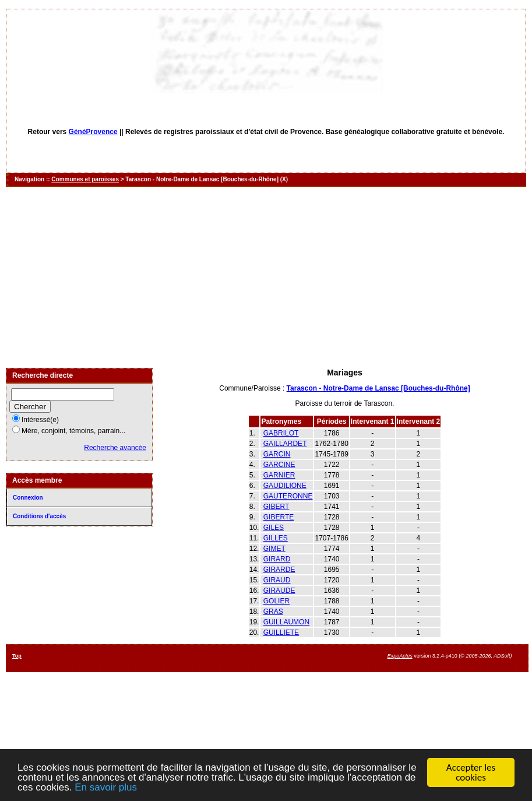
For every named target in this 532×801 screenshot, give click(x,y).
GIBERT (276, 507)
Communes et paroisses (85, 179)
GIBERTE (279, 517)
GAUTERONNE (288, 496)
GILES (274, 528)
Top (17, 656)
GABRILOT (281, 433)
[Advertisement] (266, 277)
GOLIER (276, 601)
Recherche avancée (115, 448)
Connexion (28, 498)
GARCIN (277, 454)
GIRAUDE (279, 591)
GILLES (276, 538)
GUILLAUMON (286, 622)
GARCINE (279, 465)
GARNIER (279, 475)
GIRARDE (279, 570)
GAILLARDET (285, 444)
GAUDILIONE (285, 486)
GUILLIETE (281, 633)
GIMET (274, 549)
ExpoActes (400, 656)
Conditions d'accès (39, 516)
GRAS (273, 612)
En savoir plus (106, 788)
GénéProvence (93, 132)
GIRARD (277, 559)
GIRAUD (277, 580)
